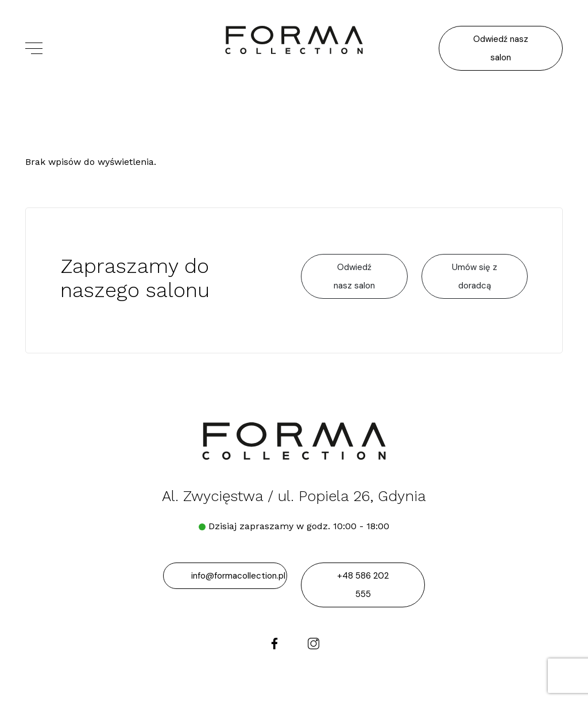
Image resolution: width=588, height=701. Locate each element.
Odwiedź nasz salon (501, 48)
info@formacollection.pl (238, 576)
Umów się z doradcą (475, 276)
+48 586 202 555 (363, 585)
